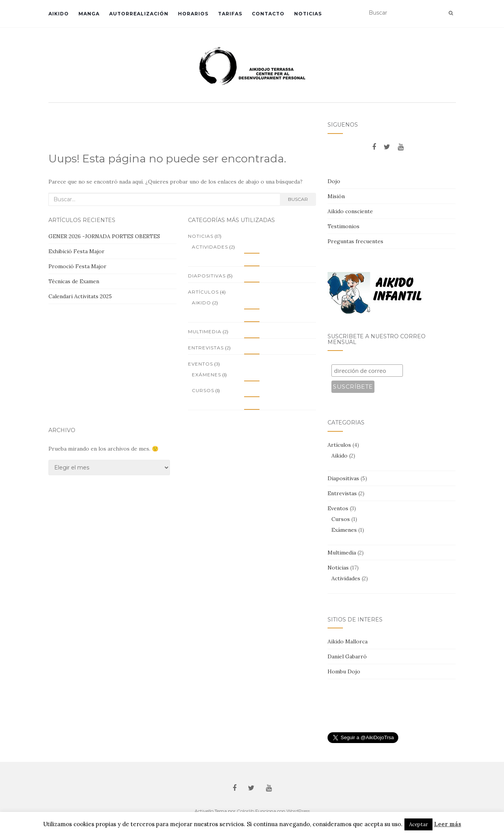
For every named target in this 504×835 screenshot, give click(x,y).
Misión (336, 196)
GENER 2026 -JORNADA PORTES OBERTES (104, 236)
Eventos (200, 364)
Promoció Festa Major (77, 266)
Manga (89, 14)
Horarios (193, 14)
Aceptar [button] (418, 824)
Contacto (268, 14)
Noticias (308, 14)
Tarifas (230, 14)
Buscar (298, 199)
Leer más (448, 824)
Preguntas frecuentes (355, 241)
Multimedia (205, 331)
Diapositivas (207, 276)
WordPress (298, 811)
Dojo (334, 181)
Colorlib (245, 811)
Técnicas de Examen (74, 281)
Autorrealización (139, 14)
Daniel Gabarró (347, 656)
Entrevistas (206, 348)
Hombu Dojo (344, 671)
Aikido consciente (350, 211)
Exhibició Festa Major (77, 251)
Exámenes (206, 375)
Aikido (59, 14)
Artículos (203, 292)
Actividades (210, 247)
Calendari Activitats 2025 (80, 296)
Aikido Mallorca (348, 641)
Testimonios (343, 226)
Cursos (203, 390)
